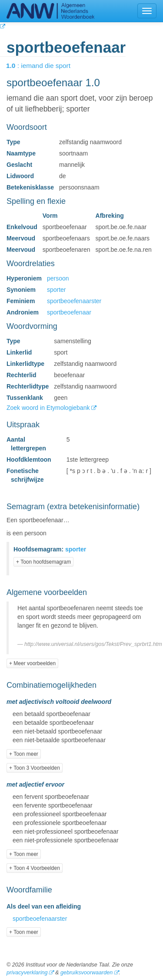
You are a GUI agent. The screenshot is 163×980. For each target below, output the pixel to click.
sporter (57, 290)
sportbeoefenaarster (74, 301)
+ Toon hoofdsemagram (43, 562)
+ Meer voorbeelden (32, 663)
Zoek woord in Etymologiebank (49, 408)
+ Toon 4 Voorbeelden (35, 868)
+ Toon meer (24, 754)
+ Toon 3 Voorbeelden (35, 768)
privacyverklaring (27, 973)
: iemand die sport (44, 66)
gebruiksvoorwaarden (86, 973)
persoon (58, 278)
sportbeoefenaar (69, 312)
